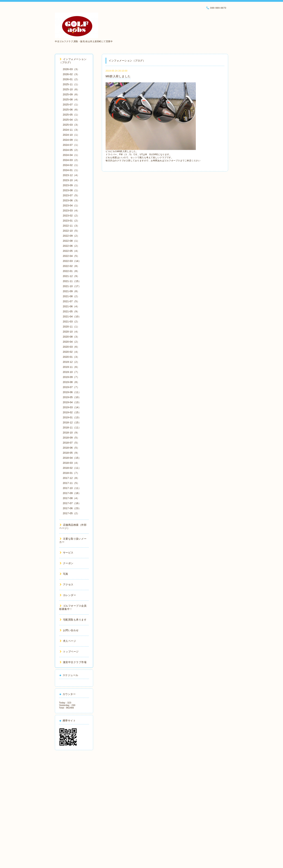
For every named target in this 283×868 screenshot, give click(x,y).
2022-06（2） (71, 246)
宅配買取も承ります (73, 620)
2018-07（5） (71, 443)
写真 (64, 574)
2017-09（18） (72, 493)
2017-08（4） (71, 498)
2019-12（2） (71, 362)
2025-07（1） (71, 105)
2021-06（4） (71, 306)
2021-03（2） (71, 322)
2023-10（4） (71, 180)
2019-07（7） (71, 387)
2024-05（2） (71, 150)
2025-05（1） (71, 115)
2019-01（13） (72, 417)
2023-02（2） (71, 216)
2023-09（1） (71, 185)
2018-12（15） (72, 422)
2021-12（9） (71, 276)
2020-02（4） (71, 352)
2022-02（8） (71, 266)
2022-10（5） (71, 231)
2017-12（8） (71, 478)
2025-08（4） (71, 99)
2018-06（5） (71, 448)
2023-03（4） (71, 211)
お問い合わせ (69, 630)
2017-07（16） (72, 503)
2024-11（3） (71, 130)
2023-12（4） (71, 175)
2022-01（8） (71, 271)
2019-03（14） (72, 407)
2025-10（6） (71, 89)
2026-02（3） (71, 74)
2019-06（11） (72, 392)
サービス (67, 553)
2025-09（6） (71, 94)
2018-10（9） (71, 433)
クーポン (67, 563)
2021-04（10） (72, 316)
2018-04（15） (72, 458)
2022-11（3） (71, 226)
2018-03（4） (71, 463)
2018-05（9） (71, 453)
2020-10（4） (71, 332)
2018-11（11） (72, 428)
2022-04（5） (71, 256)
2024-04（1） (71, 155)
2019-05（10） (72, 397)
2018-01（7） (71, 473)
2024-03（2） (71, 160)
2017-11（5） (71, 483)
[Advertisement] (74, 808)
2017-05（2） (71, 513)
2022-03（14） (72, 261)
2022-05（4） (71, 251)
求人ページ (68, 641)
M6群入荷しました (118, 76)
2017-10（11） (72, 488)
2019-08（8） (71, 382)
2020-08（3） (71, 337)
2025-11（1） (71, 84)
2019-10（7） (71, 372)
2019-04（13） (72, 402)
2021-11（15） (72, 281)
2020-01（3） (71, 357)
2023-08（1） (71, 190)
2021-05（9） (71, 311)
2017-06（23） (72, 508)
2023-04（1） (71, 205)
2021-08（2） (71, 296)
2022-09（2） (71, 236)
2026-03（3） (71, 69)
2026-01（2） (71, 79)
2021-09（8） (71, 291)
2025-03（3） (71, 125)
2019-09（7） (71, 377)
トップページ (69, 652)
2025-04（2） (71, 120)
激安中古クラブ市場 (73, 662)
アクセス (67, 584)
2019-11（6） (71, 367)
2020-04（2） (71, 342)
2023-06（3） (71, 200)
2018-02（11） (72, 468)
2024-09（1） (71, 140)
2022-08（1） (71, 241)
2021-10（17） (72, 286)
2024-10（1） (71, 135)
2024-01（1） (71, 170)
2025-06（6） (71, 110)
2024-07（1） (71, 145)
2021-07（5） (71, 301)
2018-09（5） (71, 438)
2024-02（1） (71, 165)
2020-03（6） (71, 347)
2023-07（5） (71, 195)
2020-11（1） (71, 327)
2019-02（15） (72, 412)
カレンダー (68, 595)
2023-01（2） (71, 221)
